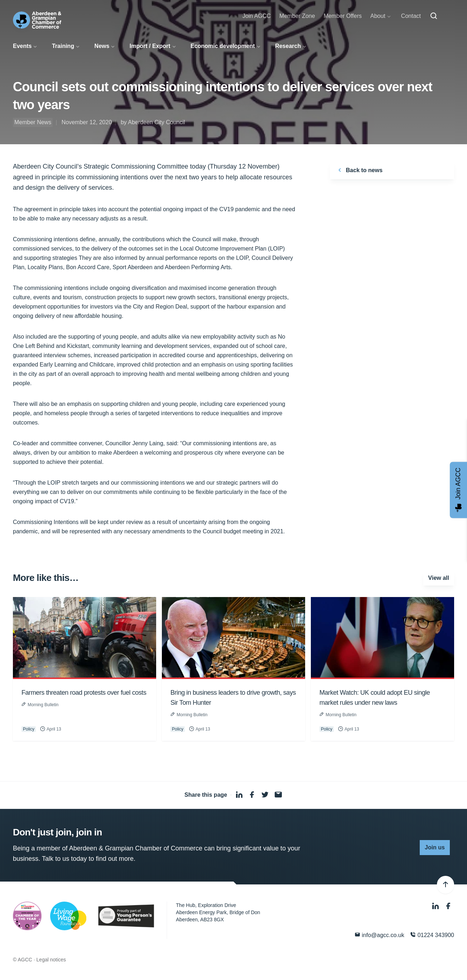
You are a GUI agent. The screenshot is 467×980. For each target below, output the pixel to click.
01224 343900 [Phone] (432, 935)
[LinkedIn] (436, 906)
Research (288, 46)
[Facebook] (448, 906)
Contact (411, 16)
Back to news (359, 170)
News (102, 46)
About (378, 16)
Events (22, 46)
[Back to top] (446, 885)
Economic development (223, 46)
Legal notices (51, 960)
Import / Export (150, 46)
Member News (33, 122)
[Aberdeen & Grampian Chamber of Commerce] (37, 20)
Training (63, 46)
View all (439, 578)
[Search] (434, 16)
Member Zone (297, 16)
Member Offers (343, 16)
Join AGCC (257, 16)
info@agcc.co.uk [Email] (379, 935)
